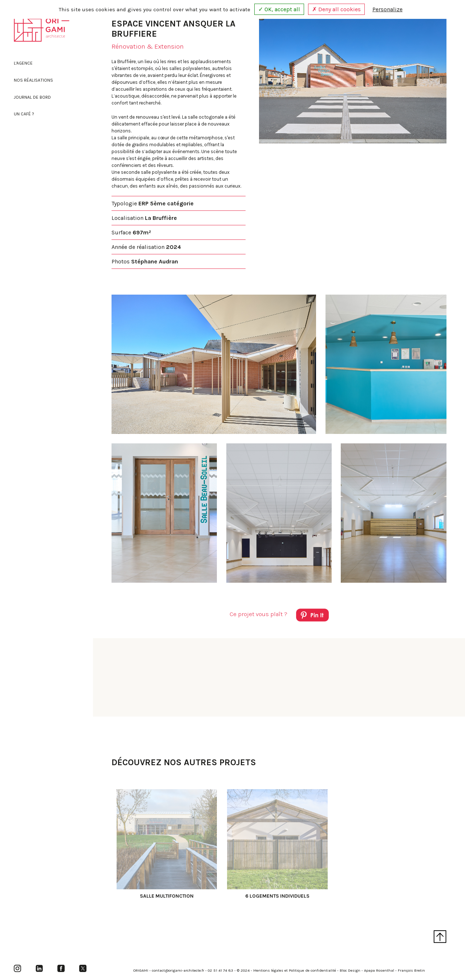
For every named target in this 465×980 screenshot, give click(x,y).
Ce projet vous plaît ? (279, 616)
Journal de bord (32, 97)
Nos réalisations (33, 80)
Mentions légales (268, 970)
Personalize (387, 9)
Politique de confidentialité (312, 970)
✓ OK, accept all (279, 9)
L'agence (23, 63)
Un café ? (24, 114)
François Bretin (411, 970)
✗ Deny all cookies (336, 9)
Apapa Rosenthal (379, 970)
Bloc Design (350, 970)
